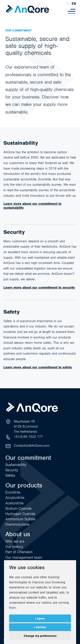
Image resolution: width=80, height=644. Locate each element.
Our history (14, 547)
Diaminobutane (17, 524)
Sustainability (16, 465)
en (74, 4)
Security (12, 470)
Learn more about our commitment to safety (38, 367)
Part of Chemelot (19, 552)
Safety (10, 475)
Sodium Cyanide (18, 508)
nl (68, 4)
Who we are (15, 541)
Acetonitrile (14, 503)
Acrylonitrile (15, 498)
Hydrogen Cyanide (20, 514)
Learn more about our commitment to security (39, 288)
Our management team (24, 557)
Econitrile (13, 492)
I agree (40, 618)
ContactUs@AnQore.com (32, 446)
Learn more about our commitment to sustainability (32, 206)
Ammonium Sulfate (20, 519)
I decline (40, 627)
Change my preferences (40, 636)
